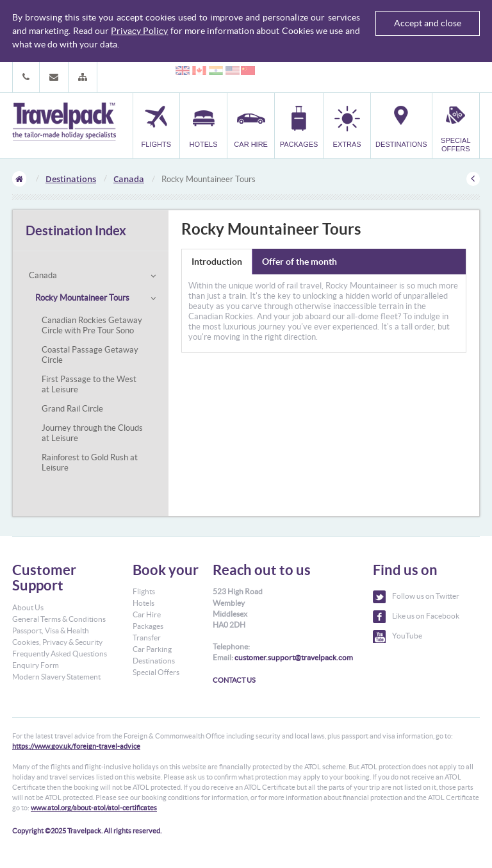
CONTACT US (234, 680)
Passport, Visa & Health (51, 630)
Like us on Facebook (416, 617)
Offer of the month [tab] (299, 262)
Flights (144, 591)
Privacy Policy (139, 31)
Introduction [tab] (217, 262)
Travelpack (64, 122)
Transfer (147, 638)
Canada (129, 179)
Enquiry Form (36, 665)
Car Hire (147, 614)
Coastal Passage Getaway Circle (90, 355)
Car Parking (152, 649)
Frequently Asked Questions (60, 654)
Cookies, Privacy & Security (57, 642)
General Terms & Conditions (59, 619)
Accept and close (428, 23)
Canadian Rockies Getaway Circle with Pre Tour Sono (92, 325)
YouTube (398, 637)
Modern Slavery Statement (56, 677)
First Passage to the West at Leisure (89, 384)
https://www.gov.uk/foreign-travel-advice (76, 746)
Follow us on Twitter (416, 597)
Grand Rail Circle (72, 409)
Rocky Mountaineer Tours (82, 298)
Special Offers (156, 672)
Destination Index (76, 230)
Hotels (143, 603)
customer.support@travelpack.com (294, 657)
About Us (28, 607)
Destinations (71, 179)
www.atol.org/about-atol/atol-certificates (94, 808)
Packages (148, 626)
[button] (83, 77)
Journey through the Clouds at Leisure (92, 433)
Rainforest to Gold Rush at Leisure (90, 463)
